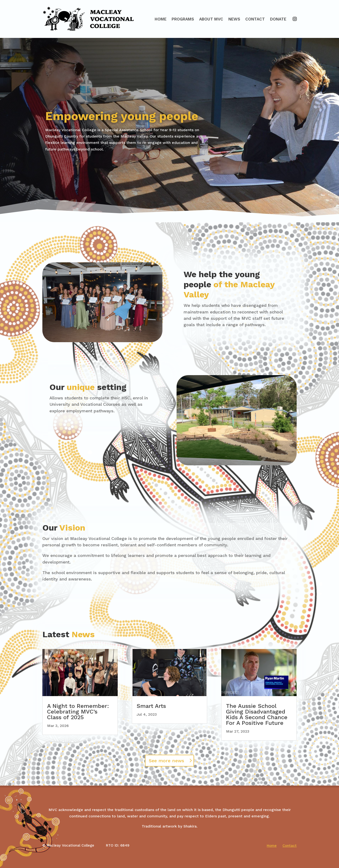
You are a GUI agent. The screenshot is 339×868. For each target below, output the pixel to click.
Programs (183, 19)
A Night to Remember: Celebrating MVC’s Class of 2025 (78, 712)
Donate (278, 19)
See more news (166, 761)
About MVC (211, 19)
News (234, 19)
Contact (255, 19)
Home (161, 19)
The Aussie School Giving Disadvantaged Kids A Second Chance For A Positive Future (257, 714)
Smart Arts (151, 706)
